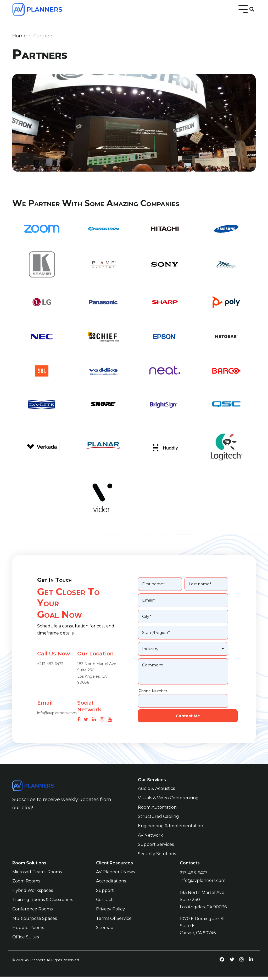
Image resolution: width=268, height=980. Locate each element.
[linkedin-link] (251, 962)
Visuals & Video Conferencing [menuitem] (168, 804)
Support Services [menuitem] (156, 850)
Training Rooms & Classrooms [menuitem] (43, 904)
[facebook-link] (222, 962)
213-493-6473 (194, 878)
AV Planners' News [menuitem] (115, 877)
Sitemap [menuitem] (105, 931)
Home (19, 36)
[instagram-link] (242, 962)
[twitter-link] (232, 962)
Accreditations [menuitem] (111, 886)
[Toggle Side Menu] (243, 9)
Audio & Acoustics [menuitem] (156, 795)
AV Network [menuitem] (150, 841)
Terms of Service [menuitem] (114, 922)
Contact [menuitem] (104, 904)
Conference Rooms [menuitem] (32, 913)
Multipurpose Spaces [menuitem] (35, 922)
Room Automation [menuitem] (157, 814)
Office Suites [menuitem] (26, 940)
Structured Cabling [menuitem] (158, 823)
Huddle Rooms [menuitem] (28, 931)
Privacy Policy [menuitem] (110, 913)
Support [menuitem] (105, 895)
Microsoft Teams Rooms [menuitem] (37, 877)
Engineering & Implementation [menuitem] (171, 832)
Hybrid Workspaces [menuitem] (33, 895)
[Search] (252, 10)
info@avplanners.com (203, 885)
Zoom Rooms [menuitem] (26, 886)
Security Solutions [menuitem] (157, 859)
